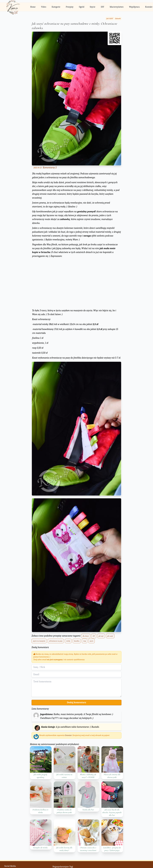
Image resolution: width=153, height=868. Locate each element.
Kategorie (56, 7)
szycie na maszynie (39, 641)
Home (33, 7)
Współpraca (134, 7)
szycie (92, 641)
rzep (85, 641)
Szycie (93, 7)
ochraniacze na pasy (56, 641)
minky (68, 641)
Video (44, 7)
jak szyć (101, 636)
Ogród (82, 7)
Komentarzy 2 (50, 168)
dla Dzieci (86, 636)
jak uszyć (110, 636)
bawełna (77, 641)
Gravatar (68, 735)
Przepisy (70, 7)
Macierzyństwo (117, 7)
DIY (102, 7)
